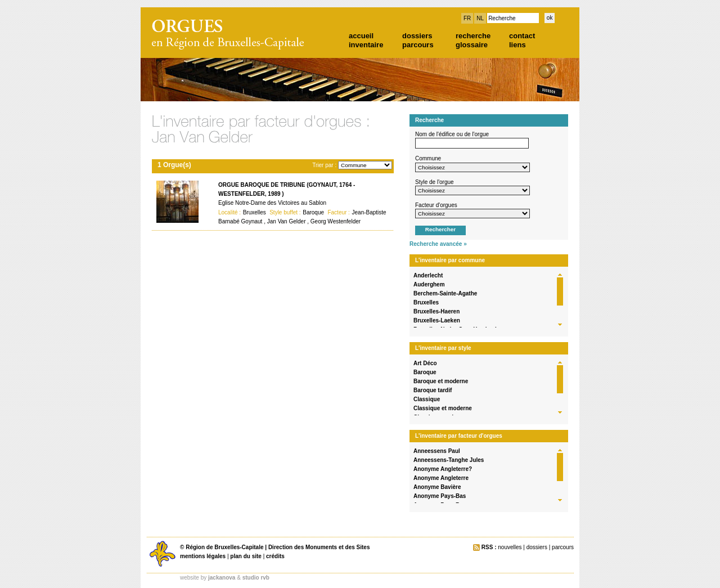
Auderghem (429, 284)
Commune (428, 158)
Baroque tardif (433, 390)
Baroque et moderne (441, 381)
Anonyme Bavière (437, 487)
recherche (473, 36)
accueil (361, 36)
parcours (418, 45)
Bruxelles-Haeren (436, 311)
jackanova (222, 578)
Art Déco (425, 363)
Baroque (425, 372)
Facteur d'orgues (436, 205)
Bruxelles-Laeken (437, 320)
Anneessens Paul (437, 451)
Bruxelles (426, 302)
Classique (427, 399)
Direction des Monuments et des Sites (319, 547)
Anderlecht (428, 275)
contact (522, 36)
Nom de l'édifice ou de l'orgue (452, 134)
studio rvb (256, 578)
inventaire (366, 45)
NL (480, 18)
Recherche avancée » (438, 244)
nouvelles (510, 547)
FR (467, 18)
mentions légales (203, 556)
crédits (275, 556)
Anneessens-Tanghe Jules (449, 460)
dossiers (417, 36)
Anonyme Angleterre (441, 478)
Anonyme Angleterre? (443, 469)
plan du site (246, 556)
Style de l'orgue (435, 182)
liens (517, 45)
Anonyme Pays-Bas (440, 496)
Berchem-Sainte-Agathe (445, 293)
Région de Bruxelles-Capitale (224, 547)
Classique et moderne (443, 408)
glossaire (472, 45)
